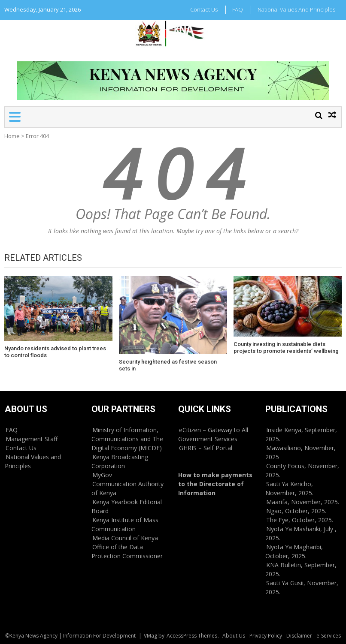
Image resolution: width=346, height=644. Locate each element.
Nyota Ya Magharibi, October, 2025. (294, 551)
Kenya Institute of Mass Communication (125, 524)
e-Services (329, 636)
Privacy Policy (266, 636)
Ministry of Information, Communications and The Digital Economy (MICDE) (127, 439)
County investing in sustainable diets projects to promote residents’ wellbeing (286, 348)
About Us (234, 636)
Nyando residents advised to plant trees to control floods (55, 352)
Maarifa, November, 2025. (303, 502)
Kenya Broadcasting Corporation (120, 461)
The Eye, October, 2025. (300, 520)
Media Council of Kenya (125, 538)
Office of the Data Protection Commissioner (127, 551)
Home (12, 136)
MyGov (102, 475)
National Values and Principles (296, 9)
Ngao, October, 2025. (296, 511)
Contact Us (204, 9)
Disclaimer (299, 636)
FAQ (238, 9)
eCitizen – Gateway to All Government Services (213, 434)
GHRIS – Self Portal (206, 448)
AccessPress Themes (192, 636)
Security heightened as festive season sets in (168, 365)
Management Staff (32, 439)
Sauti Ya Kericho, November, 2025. (289, 488)
